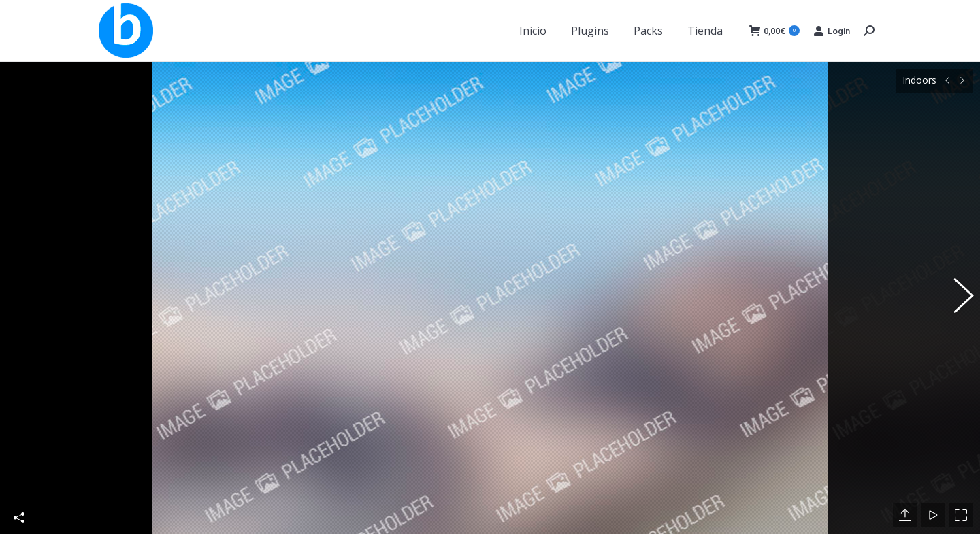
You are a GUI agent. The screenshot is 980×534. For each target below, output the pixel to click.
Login (832, 31)
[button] (956, 287)
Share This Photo (19, 496)
